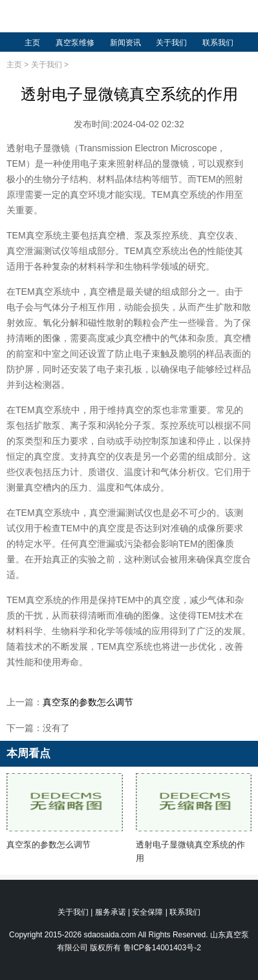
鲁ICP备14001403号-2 (162, 948)
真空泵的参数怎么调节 (88, 702)
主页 (32, 43)
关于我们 (171, 43)
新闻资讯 (125, 43)
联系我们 (218, 43)
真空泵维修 (75, 43)
